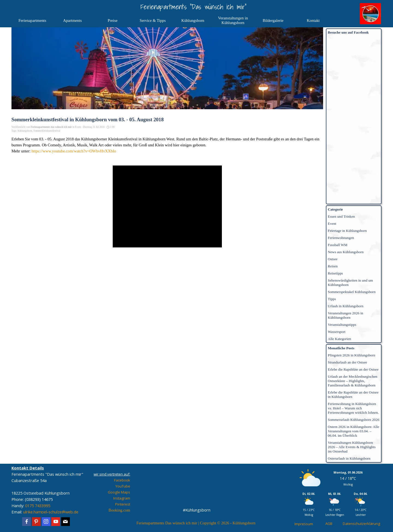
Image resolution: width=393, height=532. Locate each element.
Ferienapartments (32, 20)
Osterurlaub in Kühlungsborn (349, 458)
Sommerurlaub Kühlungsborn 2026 (354, 420)
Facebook (122, 480)
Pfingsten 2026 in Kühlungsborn (352, 355)
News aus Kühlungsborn (346, 252)
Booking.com (119, 510)
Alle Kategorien (340, 339)
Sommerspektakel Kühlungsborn (352, 292)
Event (332, 224)
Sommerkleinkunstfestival (47, 131)
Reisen (333, 266)
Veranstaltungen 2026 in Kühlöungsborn (346, 315)
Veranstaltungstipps (342, 325)
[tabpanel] (50, 493)
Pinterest (123, 504)
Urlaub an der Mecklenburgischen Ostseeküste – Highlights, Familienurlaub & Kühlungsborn (352, 381)
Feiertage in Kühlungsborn (347, 231)
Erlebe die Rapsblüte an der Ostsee (353, 369)
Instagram (122, 498)
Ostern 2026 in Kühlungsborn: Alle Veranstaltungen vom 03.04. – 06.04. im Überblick (353, 431)
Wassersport (337, 332)
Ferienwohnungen (341, 238)
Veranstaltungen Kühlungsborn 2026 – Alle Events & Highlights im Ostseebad (352, 447)
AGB (329, 524)
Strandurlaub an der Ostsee (347, 362)
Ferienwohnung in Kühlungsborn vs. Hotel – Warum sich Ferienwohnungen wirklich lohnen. (353, 408)
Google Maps (119, 492)
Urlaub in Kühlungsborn (346, 306)
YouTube (123, 486)
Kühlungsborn (25, 131)
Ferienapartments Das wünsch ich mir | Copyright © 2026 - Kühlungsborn (196, 523)
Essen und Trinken (341, 216)
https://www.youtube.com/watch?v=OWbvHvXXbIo (74, 151)
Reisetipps (335, 273)
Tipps (332, 299)
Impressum (304, 524)
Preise (113, 20)
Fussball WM (338, 245)
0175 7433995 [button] (38, 506)
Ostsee (333, 259)
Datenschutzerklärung (361, 524)
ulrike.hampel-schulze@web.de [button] (51, 512)
